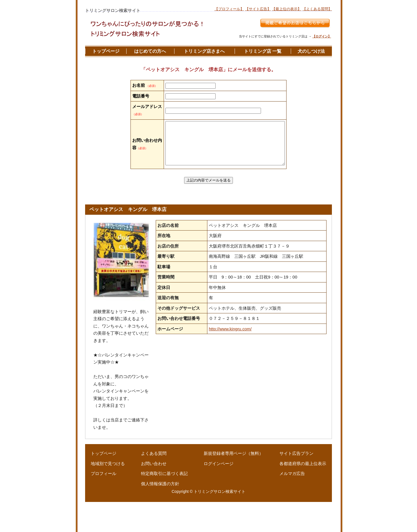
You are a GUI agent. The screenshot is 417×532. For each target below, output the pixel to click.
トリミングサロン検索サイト (220, 522)
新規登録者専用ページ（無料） (233, 484)
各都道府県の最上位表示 (303, 494)
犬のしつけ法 (311, 51)
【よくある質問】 (317, 9)
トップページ (106, 51)
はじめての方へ (150, 51)
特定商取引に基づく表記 (164, 504)
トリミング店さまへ (204, 51)
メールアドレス (139, 128)
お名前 (139, 85)
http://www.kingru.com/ (230, 359)
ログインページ (219, 494)
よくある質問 (154, 484)
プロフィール (104, 504)
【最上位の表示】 (287, 9)
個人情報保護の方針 (160, 514)
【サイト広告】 (258, 9)
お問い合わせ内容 (139, 166)
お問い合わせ (154, 494)
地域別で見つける (108, 494)
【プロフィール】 (229, 9)
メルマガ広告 (292, 504)
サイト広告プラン (296, 484)
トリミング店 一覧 (263, 51)
